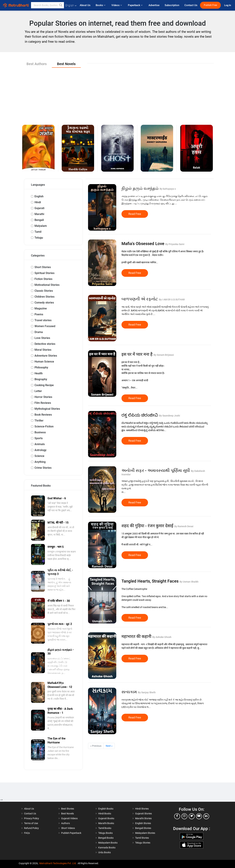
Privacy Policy (32, 818)
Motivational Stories (47, 285)
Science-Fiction (44, 426)
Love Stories (42, 338)
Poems (39, 314)
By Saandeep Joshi (170, 416)
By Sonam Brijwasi (164, 355)
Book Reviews (43, 415)
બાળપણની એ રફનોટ (140, 299)
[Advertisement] (117, 94)
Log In (228, 5)
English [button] (71, 5)
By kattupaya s (168, 189)
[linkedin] (206, 816)
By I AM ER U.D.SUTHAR (172, 300)
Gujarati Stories (143, 814)
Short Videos (68, 828)
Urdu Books (105, 852)
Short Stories (43, 267)
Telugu (39, 238)
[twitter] (192, 816)
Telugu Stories (143, 843)
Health (39, 373)
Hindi (38, 202)
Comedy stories (44, 303)
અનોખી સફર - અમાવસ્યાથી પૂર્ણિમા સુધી (156, 470)
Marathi (39, 214)
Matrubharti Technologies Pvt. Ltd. (58, 863)
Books (101, 5)
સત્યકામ (130, 692)
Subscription (172, 5)
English (39, 196)
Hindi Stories (142, 809)
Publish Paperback (71, 833)
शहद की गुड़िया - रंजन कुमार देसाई (148, 526)
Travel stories (43, 320)
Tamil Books (105, 828)
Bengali (39, 220)
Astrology (40, 450)
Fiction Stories (43, 279)
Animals (40, 444)
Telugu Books (105, 833)
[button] (61, 5)
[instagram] (184, 816)
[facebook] (177, 816)
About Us (85, 5)
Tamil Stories (142, 838)
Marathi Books (106, 823)
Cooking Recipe (44, 385)
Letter (38, 391)
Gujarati (39, 208)
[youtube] (199, 816)
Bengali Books (106, 838)
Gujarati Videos (69, 818)
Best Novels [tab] (66, 64)
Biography (41, 379)
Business (40, 432)
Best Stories (68, 809)
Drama (39, 332)
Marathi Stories (143, 818)
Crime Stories (43, 468)
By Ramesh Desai (184, 526)
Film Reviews (43, 403)
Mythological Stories (47, 409)
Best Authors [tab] (37, 64)
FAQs (27, 833)
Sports (39, 438)
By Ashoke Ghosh (162, 637)
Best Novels (68, 814)
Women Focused (45, 326)
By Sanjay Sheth (147, 692)
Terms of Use (31, 823)
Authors (66, 823)
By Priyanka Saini (175, 244)
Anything (40, 462)
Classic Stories (44, 291)
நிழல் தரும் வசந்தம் (141, 188)
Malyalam (41, 226)
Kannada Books (107, 848)
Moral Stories (43, 350)
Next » (109, 746)
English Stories (143, 823)
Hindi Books (105, 814)
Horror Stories (43, 397)
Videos (117, 5)
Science (39, 456)
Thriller (39, 421)
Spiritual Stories (44, 273)
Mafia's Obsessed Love (143, 244)
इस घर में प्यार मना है (138, 354)
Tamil (38, 232)
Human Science (44, 362)
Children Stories (44, 297)
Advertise (154, 5)
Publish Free (210, 5)
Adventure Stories (46, 356)
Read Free (135, 214)
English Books (106, 809)
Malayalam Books (108, 843)
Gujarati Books (106, 818)
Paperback (136, 5)
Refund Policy (31, 828)
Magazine (41, 308)
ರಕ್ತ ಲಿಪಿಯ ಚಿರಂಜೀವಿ (140, 415)
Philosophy (41, 367)
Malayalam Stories (145, 833)
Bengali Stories (143, 828)
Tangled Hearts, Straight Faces (151, 581)
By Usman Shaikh (189, 582)
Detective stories (45, 344)
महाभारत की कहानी (137, 637)
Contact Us (191, 5)
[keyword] (47, 5)
